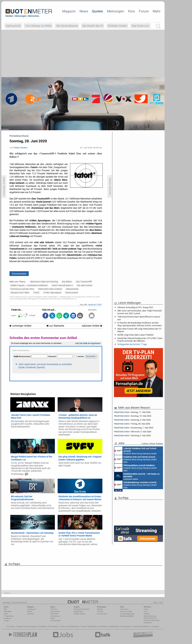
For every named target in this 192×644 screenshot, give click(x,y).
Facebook (7, 618)
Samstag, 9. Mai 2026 (132, 420)
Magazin (69, 11)
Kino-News (124, 609)
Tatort (36, 292)
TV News (63, 626)
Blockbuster (92, 626)
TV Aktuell (20, 626)
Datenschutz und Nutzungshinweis (150, 617)
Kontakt (147, 614)
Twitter (6, 621)
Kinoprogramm (126, 626)
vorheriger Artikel (20, 326)
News (84, 11)
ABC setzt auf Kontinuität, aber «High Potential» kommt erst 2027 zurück (140, 312)
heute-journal (72, 292)
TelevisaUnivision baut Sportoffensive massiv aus (139, 318)
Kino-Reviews (102, 614)
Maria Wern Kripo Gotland (50, 289)
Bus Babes (67, 282)
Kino (132, 11)
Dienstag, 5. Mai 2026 (132, 436)
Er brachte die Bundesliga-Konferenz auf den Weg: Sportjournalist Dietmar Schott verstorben (140, 324)
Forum (144, 11)
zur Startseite (55, 326)
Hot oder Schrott (85, 285)
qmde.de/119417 (95, 304)
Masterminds (72, 289)
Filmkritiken (43, 626)
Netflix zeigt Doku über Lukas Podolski (135, 335)
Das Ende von (140, 26)
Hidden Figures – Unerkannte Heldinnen (29, 285)
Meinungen (116, 11)
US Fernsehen (53, 626)
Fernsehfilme (103, 626)
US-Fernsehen (56, 621)
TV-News (54, 609)
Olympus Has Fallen (20, 292)
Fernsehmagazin (31, 626)
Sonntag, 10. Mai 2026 (133, 416)
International (55, 616)
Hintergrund (32, 609)
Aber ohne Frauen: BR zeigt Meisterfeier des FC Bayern (139, 330)
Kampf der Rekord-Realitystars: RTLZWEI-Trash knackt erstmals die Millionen (140, 339)
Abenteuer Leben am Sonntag (44, 282)
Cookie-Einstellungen (152, 620)
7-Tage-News (9, 616)
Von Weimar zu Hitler (38, 26)
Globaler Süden (117, 26)
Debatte (100, 609)
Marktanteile (78, 611)
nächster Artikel (92, 326)
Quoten (97, 11)
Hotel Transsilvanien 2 (62, 285)
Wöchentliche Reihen (82, 609)
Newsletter (8, 611)
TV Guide (84, 626)
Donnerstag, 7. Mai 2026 (134, 428)
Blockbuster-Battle (127, 616)
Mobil (6, 614)
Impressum (148, 623)
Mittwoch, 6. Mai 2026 (133, 432)
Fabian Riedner (20, 148)
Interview (30, 614)
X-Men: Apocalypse (52, 292)
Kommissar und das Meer (22, 289)
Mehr (157, 11)
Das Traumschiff (84, 282)
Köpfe (53, 618)
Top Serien (155, 626)
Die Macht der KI (93, 26)
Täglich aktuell (79, 614)
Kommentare (19, 274)
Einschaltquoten (73, 626)
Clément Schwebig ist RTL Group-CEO (135, 307)
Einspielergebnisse (127, 614)
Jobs (146, 611)
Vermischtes (55, 611)
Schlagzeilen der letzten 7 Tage (132, 344)
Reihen (30, 611)
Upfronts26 (13, 26)
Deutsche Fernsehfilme (141, 626)
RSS (5, 609)
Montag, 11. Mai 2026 (132, 412)
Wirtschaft (54, 614)
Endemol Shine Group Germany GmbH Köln (136, 451)
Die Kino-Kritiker (126, 611)
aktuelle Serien (114, 626)
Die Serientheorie (67, 26)
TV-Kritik (100, 611)
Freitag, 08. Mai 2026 (132, 424)
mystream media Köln (137, 476)
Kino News (11, 626)
